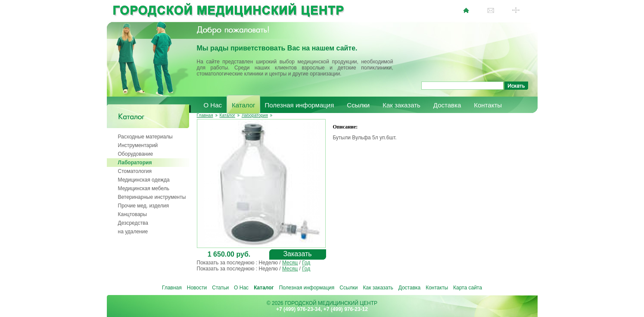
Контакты (488, 105)
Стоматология (135, 171)
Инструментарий (138, 145)
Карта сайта (468, 288)
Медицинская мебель (144, 188)
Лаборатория (135, 163)
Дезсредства (133, 223)
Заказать (297, 254)
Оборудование (136, 154)
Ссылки (358, 105)
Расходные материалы (145, 137)
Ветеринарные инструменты (152, 197)
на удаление (133, 232)
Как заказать (401, 105)
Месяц (290, 263)
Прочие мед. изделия (143, 206)
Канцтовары (132, 214)
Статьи (220, 288)
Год (306, 263)
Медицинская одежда (144, 180)
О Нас (213, 105)
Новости (197, 288)
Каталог (244, 105)
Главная (205, 115)
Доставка (447, 105)
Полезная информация (300, 105)
